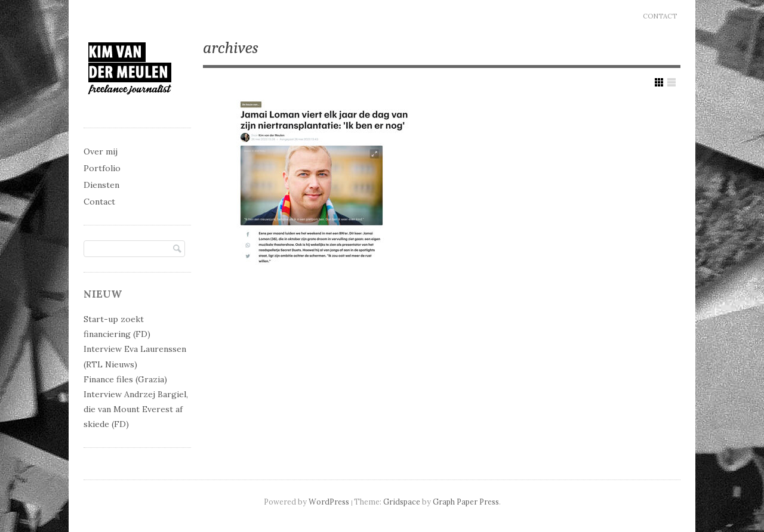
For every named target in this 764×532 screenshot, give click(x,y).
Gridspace (402, 502)
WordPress (329, 502)
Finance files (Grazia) (125, 379)
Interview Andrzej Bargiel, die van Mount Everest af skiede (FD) (136, 409)
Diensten (101, 185)
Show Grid (659, 82)
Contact (660, 16)
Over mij (101, 151)
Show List (671, 82)
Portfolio (102, 168)
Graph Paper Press (466, 502)
